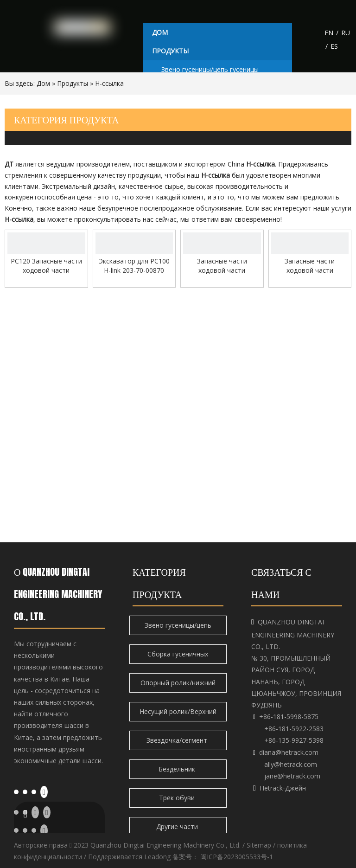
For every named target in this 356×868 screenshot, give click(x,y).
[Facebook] (16, 791)
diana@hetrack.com (289, 752)
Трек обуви (178, 798)
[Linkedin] (25, 791)
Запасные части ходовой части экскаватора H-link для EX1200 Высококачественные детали (310, 266)
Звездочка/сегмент (178, 740)
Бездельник (178, 769)
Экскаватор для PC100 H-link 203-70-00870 (134, 266)
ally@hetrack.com (291, 764)
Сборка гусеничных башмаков (178, 657)
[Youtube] (44, 791)
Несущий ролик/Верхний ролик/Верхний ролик (178, 714)
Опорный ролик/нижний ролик (178, 685)
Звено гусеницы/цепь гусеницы (210, 69)
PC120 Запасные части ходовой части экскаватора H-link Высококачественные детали (46, 266)
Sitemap (259, 845)
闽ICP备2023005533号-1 (237, 857)
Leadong (157, 857)
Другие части (178, 826)
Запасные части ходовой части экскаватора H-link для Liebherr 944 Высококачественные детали (222, 266)
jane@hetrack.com (292, 776)
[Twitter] (34, 791)
